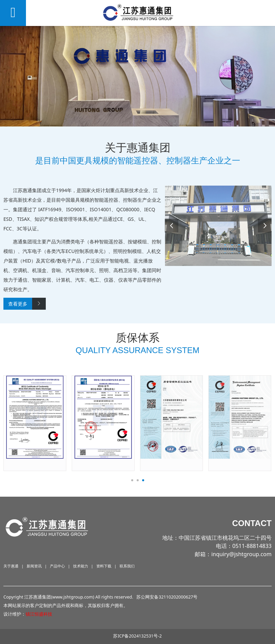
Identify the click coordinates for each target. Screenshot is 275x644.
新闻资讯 (34, 566)
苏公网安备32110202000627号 (167, 597)
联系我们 (127, 566)
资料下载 (104, 566)
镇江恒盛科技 (39, 614)
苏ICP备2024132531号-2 (137, 636)
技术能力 (81, 566)
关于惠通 (11, 566)
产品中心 (57, 566)
